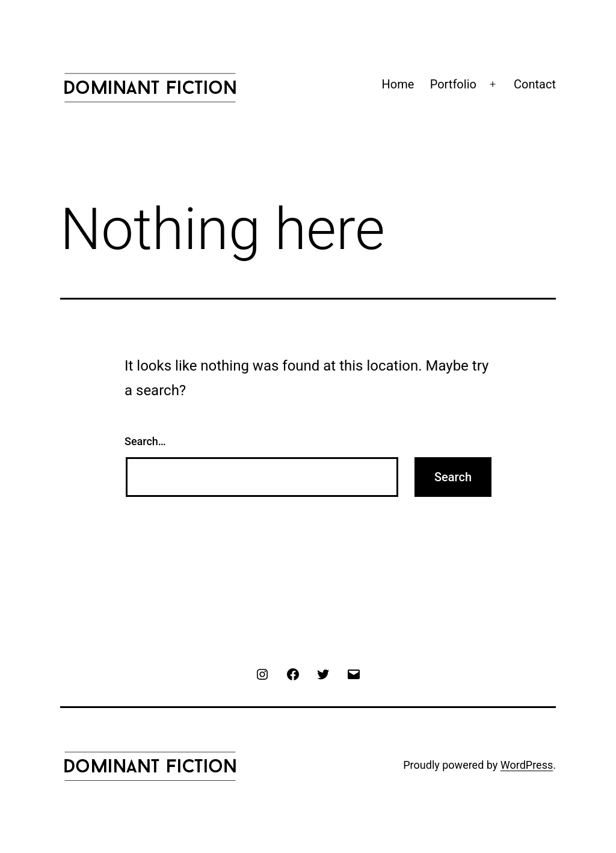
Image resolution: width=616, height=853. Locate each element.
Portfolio (453, 84)
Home (398, 84)
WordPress (527, 765)
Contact (535, 84)
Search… (145, 441)
